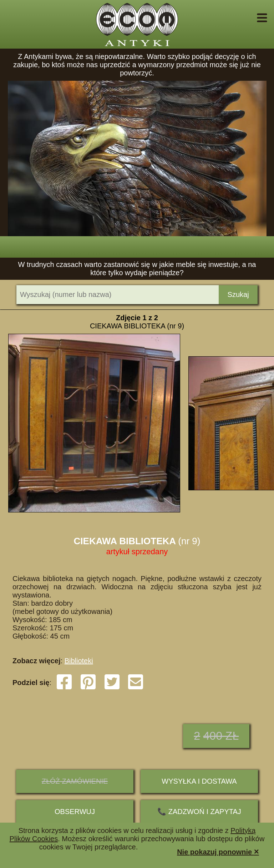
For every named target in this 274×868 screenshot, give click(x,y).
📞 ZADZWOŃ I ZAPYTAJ (199, 812)
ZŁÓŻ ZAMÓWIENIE (75, 781)
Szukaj (238, 294)
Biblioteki (79, 661)
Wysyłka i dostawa (199, 781)
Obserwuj (75, 812)
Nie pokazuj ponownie (218, 851)
